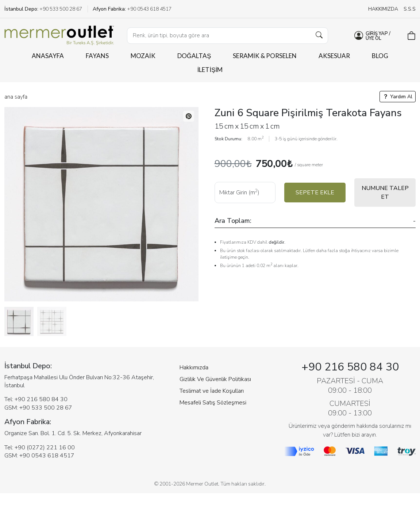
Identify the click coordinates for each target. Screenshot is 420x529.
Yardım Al (398, 97)
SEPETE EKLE (315, 193)
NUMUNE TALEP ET (385, 193)
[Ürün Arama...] (228, 36)
